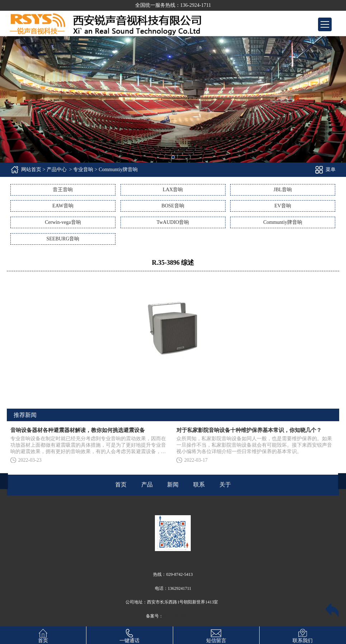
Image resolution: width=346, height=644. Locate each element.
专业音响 (83, 170)
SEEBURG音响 (63, 239)
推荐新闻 (25, 415)
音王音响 (63, 190)
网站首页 (31, 170)
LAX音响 (173, 190)
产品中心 (57, 170)
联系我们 (303, 635)
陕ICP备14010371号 (182, 616)
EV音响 (283, 206)
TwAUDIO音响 (173, 222)
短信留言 (216, 635)
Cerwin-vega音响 (63, 222)
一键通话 (129, 635)
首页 (43, 635)
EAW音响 (63, 206)
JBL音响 (283, 190)
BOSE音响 (173, 206)
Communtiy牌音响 (283, 222)
